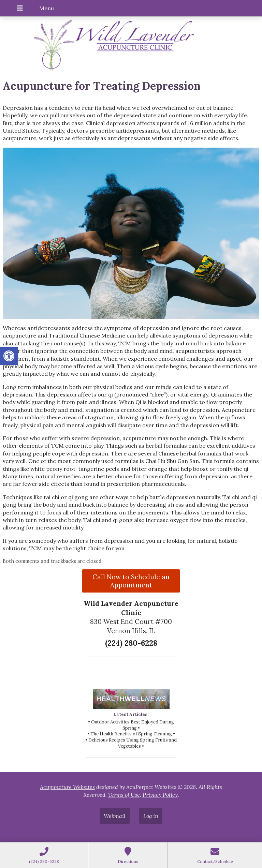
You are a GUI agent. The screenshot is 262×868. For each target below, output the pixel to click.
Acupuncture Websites (67, 787)
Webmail (115, 816)
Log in (151, 816)
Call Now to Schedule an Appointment (131, 581)
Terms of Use (124, 795)
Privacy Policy (160, 795)
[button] (9, 356)
